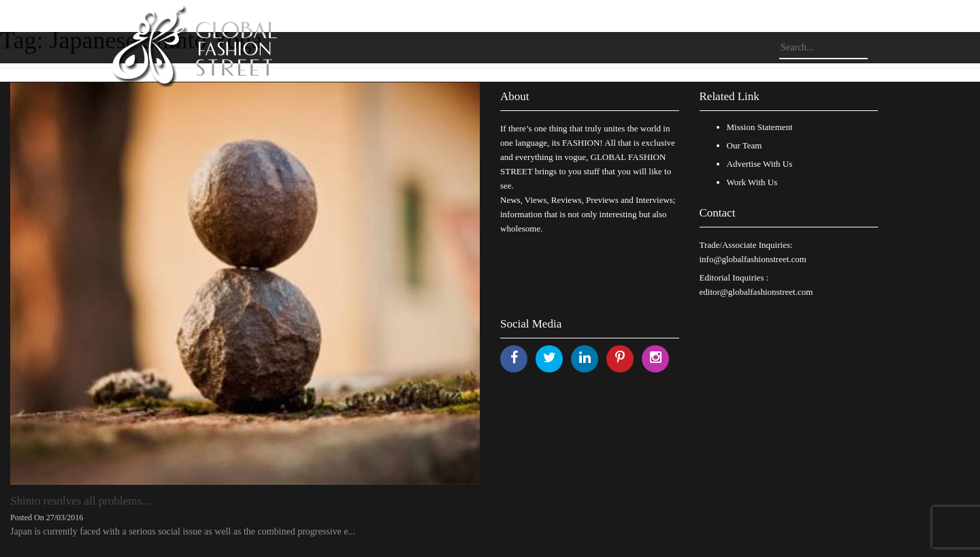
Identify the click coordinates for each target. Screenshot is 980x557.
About (515, 96)
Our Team (745, 145)
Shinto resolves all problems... (80, 501)
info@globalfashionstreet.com (753, 259)
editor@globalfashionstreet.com (756, 292)
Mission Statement (760, 127)
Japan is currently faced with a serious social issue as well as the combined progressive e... (183, 531)
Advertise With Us (760, 164)
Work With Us (752, 182)
